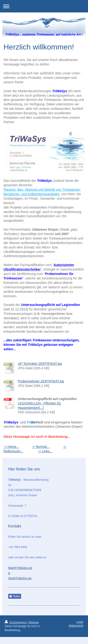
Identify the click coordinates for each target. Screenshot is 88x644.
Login (80, 622)
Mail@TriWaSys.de (20, 568)
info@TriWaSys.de (20, 578)
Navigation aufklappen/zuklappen (44, 6)
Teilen (15, 596)
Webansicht (76, 626)
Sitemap (34, 622)
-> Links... (45, 451)
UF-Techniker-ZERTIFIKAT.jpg (40, 364)
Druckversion (16, 622)
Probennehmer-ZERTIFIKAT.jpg (41, 381)
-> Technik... (41, 447)
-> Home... (11, 447)
